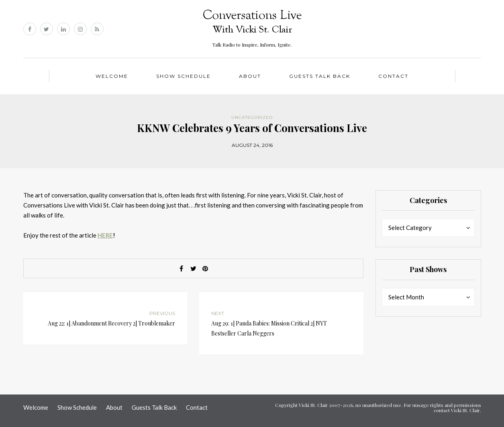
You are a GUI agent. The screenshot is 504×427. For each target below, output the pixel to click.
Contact (393, 76)
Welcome (112, 76)
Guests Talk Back (320, 76)
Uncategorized (252, 117)
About (250, 76)
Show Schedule (184, 76)
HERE (105, 235)
